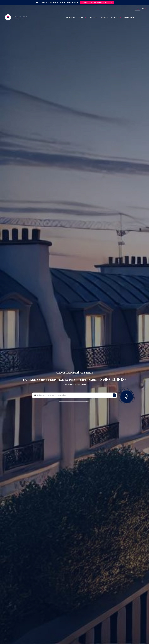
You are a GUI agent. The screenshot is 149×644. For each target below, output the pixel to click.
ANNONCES (71, 17)
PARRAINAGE (129, 17)
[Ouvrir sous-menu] (86, 17)
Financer (104, 17)
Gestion (93, 17)
